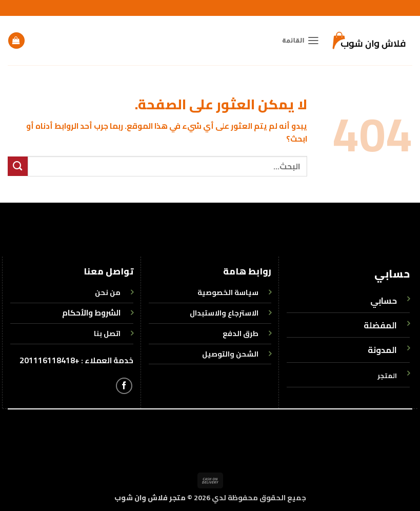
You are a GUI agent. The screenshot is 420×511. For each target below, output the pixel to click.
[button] (301, 41)
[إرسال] (18, 166)
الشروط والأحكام (91, 313)
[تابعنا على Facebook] (124, 386)
